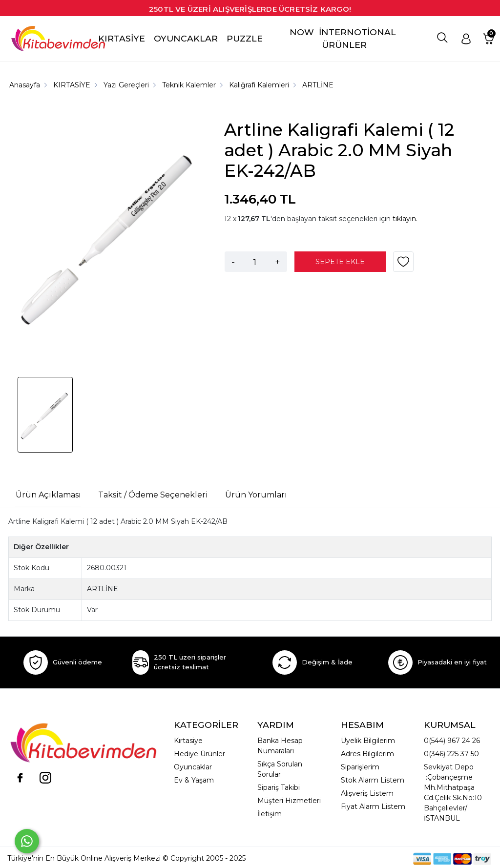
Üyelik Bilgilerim (368, 741)
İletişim (270, 814)
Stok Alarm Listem (373, 780)
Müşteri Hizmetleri (289, 801)
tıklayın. (405, 219)
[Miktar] (255, 262)
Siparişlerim (360, 767)
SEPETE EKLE (340, 262)
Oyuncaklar (193, 767)
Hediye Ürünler (199, 754)
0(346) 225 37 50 (451, 754)
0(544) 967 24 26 (452, 741)
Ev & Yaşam (194, 780)
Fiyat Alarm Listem (373, 806)
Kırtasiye (188, 741)
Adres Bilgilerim (367, 754)
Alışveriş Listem (367, 793)
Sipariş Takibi (279, 787)
